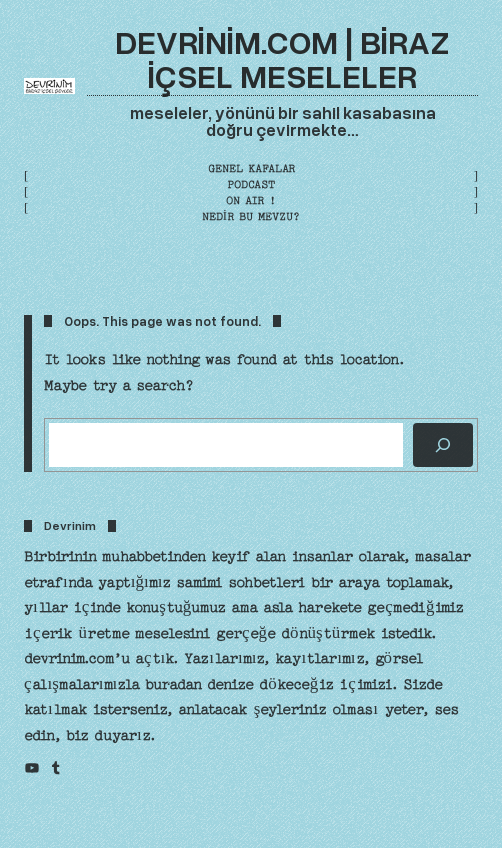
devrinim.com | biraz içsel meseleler (282, 57)
